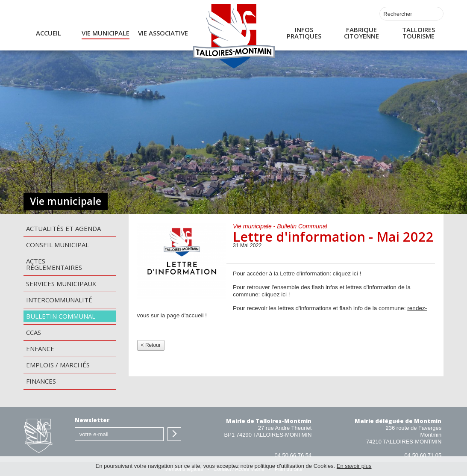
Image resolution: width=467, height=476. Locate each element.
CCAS (34, 332)
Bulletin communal (61, 316)
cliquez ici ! (347, 273)
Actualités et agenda (63, 228)
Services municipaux (61, 284)
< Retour (151, 345)
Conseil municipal (57, 245)
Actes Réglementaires (54, 264)
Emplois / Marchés (58, 365)
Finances (41, 381)
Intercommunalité (59, 300)
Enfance (40, 349)
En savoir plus (354, 466)
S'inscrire (174, 434)
